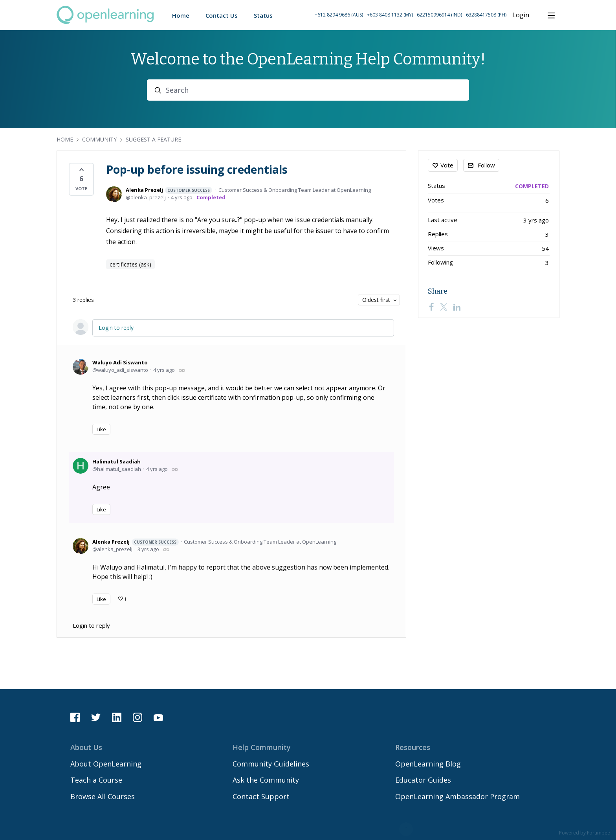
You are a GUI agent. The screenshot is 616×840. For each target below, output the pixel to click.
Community (99, 139)
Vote (447, 165)
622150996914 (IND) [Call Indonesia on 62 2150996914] (439, 15)
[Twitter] (444, 307)
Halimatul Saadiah (116, 461)
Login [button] (521, 15)
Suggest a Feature (153, 139)
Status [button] (263, 15)
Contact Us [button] (222, 15)
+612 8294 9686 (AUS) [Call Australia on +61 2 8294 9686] (339, 15)
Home (65, 139)
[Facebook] (431, 307)
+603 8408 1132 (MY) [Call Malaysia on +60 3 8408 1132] (390, 15)
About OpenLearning (106, 764)
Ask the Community (266, 780)
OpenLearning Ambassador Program (457, 796)
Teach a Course (96, 780)
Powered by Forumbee (585, 833)
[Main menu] (551, 15)
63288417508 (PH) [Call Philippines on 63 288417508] (486, 15)
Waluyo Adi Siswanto (120, 362)
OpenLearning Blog (428, 764)
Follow (486, 165)
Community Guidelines (271, 764)
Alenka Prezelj (169, 190)
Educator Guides (423, 780)
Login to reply (116, 328)
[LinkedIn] (457, 307)
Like (101, 429)
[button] (411, 15)
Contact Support (261, 796)
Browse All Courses (103, 796)
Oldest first (376, 300)
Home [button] (181, 15)
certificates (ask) (130, 264)
